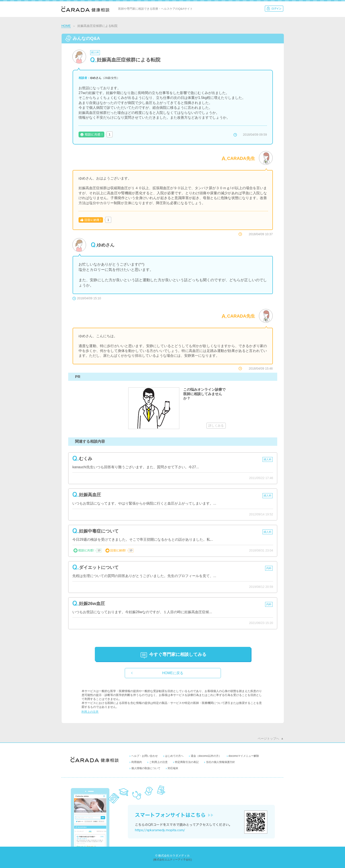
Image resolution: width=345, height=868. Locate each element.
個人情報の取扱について (146, 768)
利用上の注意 (90, 712)
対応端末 (173, 768)
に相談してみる (178, 654)
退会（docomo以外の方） (206, 756)
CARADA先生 (241, 158)
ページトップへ (268, 738)
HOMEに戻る (173, 673)
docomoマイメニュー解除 (244, 756)
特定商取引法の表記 (187, 762)
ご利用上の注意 (158, 762)
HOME (66, 26)
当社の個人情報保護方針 (220, 762)
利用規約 (137, 762)
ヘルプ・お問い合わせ (145, 756)
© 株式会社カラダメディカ (172, 856)
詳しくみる (216, 426)
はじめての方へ (174, 756)
